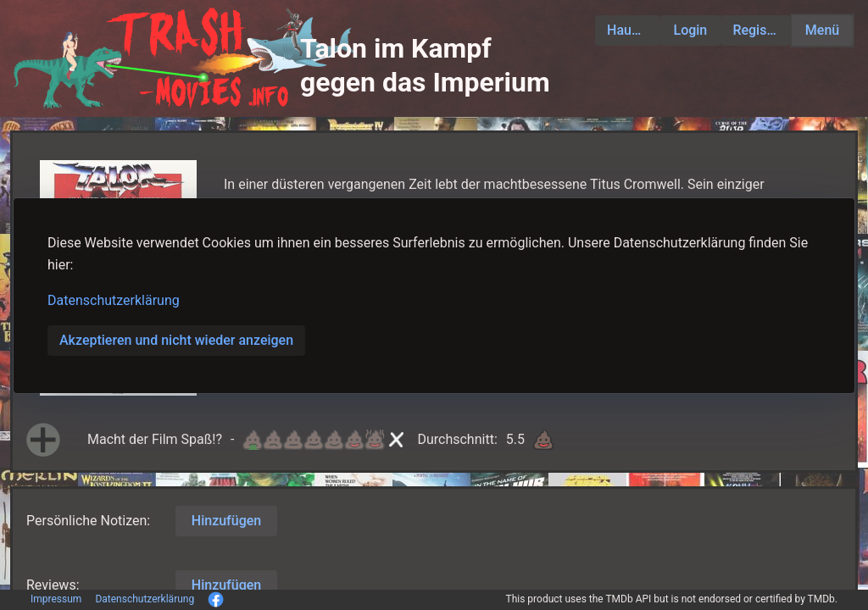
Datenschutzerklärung (114, 300)
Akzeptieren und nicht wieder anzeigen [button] (176, 340)
